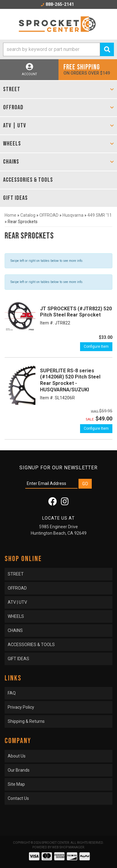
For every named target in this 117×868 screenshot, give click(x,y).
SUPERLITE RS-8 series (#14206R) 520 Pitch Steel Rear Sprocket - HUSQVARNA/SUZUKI (70, 380)
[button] (58, 49)
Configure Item (96, 347)
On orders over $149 (88, 69)
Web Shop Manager (68, 847)
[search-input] (52, 49)
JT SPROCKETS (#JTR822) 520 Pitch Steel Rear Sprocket (76, 312)
